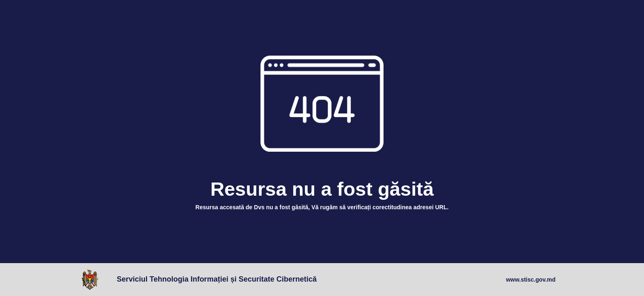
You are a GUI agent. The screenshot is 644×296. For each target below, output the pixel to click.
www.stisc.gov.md (531, 280)
